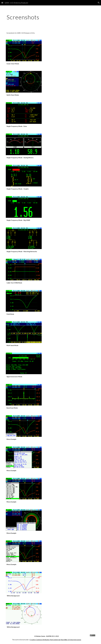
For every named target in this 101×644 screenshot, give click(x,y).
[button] (2, 3)
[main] (50, 17)
